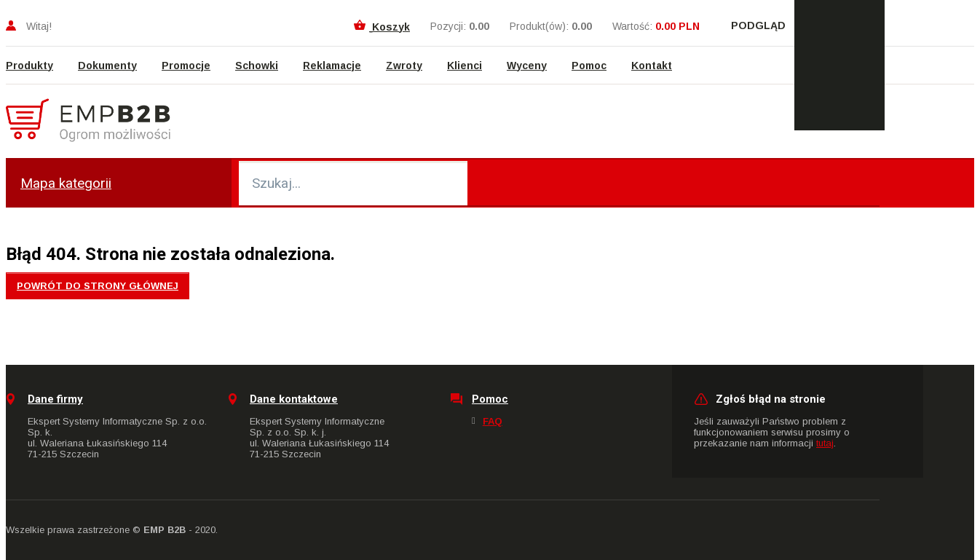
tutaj (825, 443)
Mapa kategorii (66, 183)
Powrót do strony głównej (98, 286)
